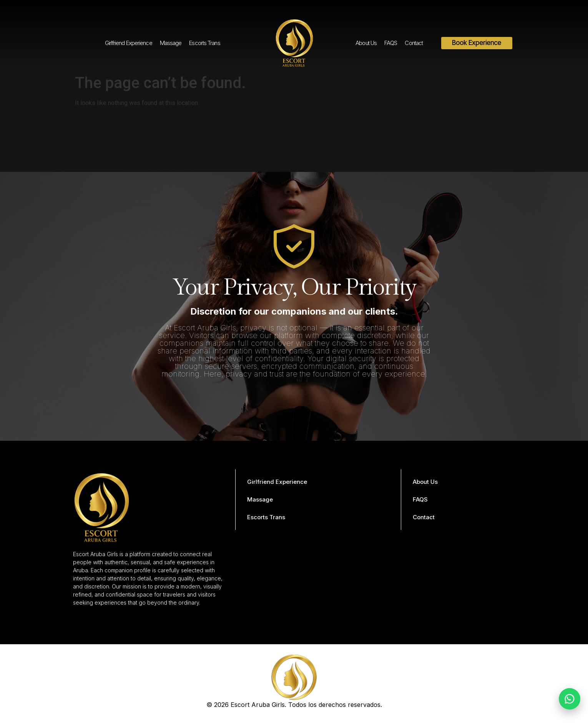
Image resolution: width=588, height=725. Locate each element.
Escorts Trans (204, 43)
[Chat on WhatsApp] (570, 699)
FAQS (391, 43)
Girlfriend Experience (129, 43)
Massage (171, 43)
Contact (414, 43)
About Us (366, 43)
